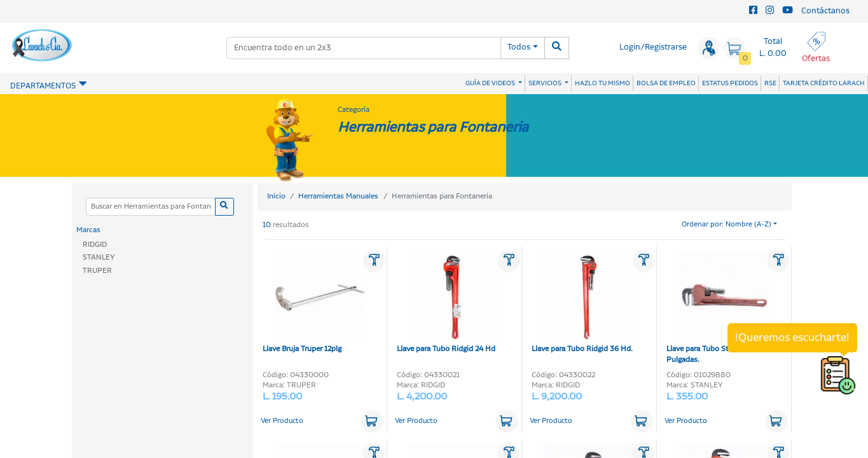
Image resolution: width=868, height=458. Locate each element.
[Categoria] (151, 207)
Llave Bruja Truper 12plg (314, 303)
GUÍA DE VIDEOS (491, 83)
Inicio (276, 196)
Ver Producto (282, 421)
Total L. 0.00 (773, 48)
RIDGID (95, 245)
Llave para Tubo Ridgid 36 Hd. (583, 303)
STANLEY (99, 257)
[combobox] (364, 48)
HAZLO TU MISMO (603, 83)
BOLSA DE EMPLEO (666, 83)
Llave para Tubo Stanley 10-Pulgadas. (718, 308)
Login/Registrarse (653, 47)
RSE (770, 83)
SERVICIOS (546, 83)
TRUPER (97, 271)
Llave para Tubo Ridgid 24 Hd (449, 303)
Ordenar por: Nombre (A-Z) (727, 225)
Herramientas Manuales (338, 196)
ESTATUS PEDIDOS (730, 83)
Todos (519, 47)
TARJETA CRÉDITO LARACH (824, 83)
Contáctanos (825, 11)
